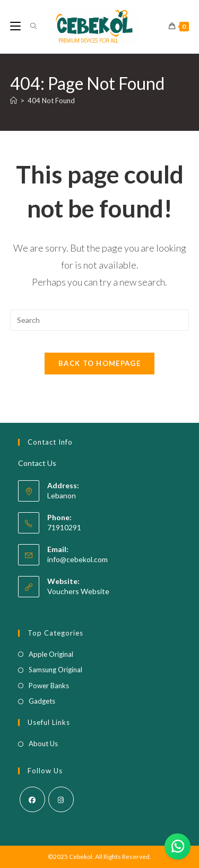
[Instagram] (61, 799)
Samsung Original (55, 670)
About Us (43, 744)
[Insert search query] (100, 320)
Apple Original (51, 654)
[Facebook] (32, 799)
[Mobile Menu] (16, 26)
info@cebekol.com (77, 559)
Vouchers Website (78, 591)
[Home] (14, 101)
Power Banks (49, 686)
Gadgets (42, 701)
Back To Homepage (99, 363)
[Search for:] (30, 26)
